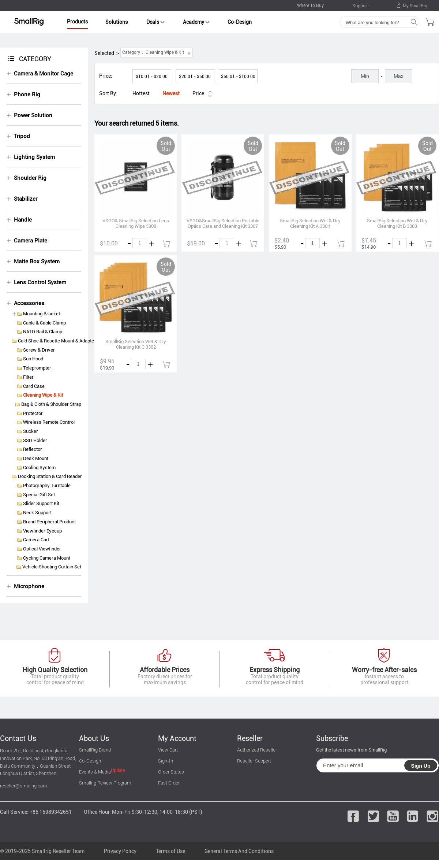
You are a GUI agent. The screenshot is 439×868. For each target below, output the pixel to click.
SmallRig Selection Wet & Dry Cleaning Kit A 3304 (310, 223)
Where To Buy (310, 5)
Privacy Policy (120, 851)
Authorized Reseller (257, 750)
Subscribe (332, 738)
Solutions (117, 22)
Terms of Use (170, 851)
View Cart (168, 750)
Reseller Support (254, 761)
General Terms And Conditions (239, 851)
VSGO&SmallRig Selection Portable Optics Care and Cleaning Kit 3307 (223, 223)
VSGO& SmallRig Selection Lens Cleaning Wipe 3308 (136, 223)
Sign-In (166, 761)
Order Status (171, 772)
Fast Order (169, 783)
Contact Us (18, 738)
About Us (94, 738)
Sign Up (421, 766)
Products (77, 22)
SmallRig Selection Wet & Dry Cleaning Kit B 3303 (397, 223)
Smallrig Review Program (105, 783)
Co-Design (240, 22)
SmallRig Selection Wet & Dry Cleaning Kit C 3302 (136, 344)
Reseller (250, 738)
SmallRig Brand (95, 750)
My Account (177, 738)
